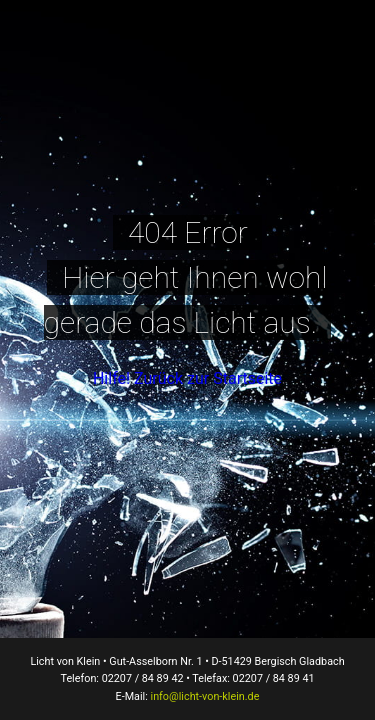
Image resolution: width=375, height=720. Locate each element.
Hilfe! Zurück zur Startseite (187, 378)
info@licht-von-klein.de (205, 696)
